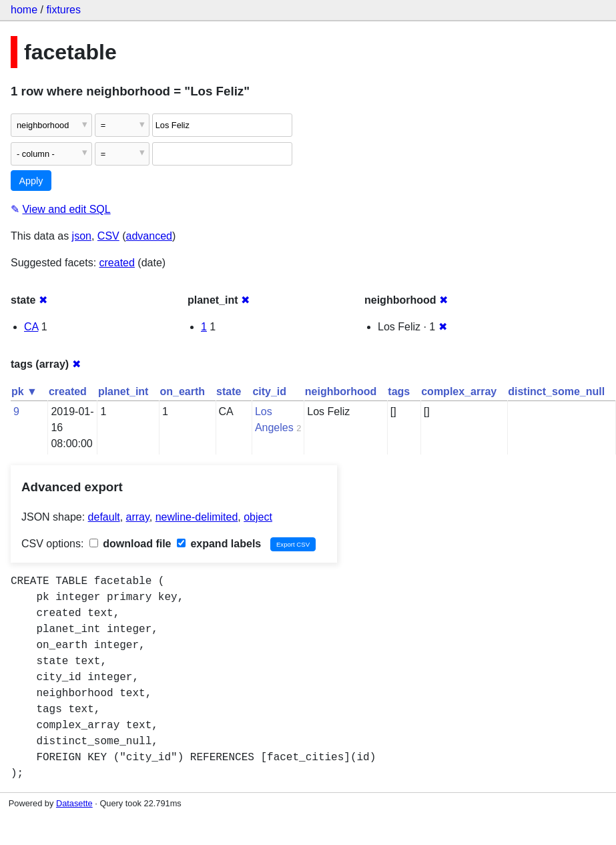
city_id (269, 391)
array (138, 517)
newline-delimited (197, 517)
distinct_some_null (556, 391)
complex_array (459, 391)
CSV (108, 236)
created (117, 263)
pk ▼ (24, 391)
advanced (149, 236)
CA (31, 327)
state (229, 391)
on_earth (182, 391)
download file (130, 544)
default (104, 517)
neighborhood (341, 391)
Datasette (74, 803)
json (82, 236)
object (258, 517)
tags (399, 391)
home (24, 10)
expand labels (219, 544)
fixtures (63, 10)
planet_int (123, 391)
